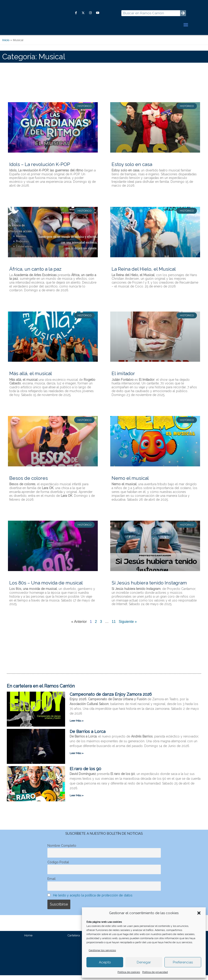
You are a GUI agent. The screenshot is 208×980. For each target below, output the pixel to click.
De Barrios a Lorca (88, 736)
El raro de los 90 (85, 773)
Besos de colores (29, 483)
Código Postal (58, 867)
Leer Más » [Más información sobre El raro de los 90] (77, 800)
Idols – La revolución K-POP (40, 169)
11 (114, 626)
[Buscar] (183, 15)
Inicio (6, 45)
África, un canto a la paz (35, 273)
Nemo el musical (130, 483)
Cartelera (74, 940)
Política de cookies (129, 972)
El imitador (123, 378)
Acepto (105, 962)
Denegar (144, 962)
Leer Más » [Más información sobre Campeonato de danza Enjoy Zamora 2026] (77, 725)
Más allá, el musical (31, 378)
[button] (199, 913)
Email (51, 883)
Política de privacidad (155, 972)
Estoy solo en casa (132, 169)
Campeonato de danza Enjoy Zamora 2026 (111, 699)
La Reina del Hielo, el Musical (144, 273)
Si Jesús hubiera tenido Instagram (149, 588)
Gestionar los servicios (102, 950)
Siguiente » (128, 626)
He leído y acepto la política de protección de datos (93, 900)
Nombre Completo (62, 850)
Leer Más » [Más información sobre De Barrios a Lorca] (77, 758)
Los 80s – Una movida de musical (46, 588)
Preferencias (183, 962)
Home (28, 940)
